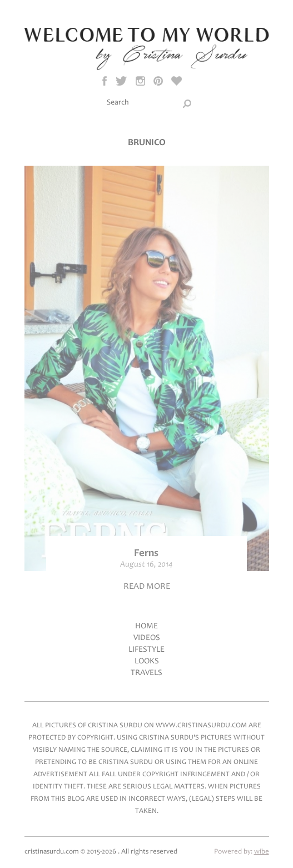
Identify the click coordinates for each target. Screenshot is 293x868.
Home (146, 626)
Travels (146, 673)
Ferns (146, 554)
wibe (262, 852)
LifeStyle (146, 650)
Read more (147, 587)
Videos (147, 638)
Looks (147, 661)
